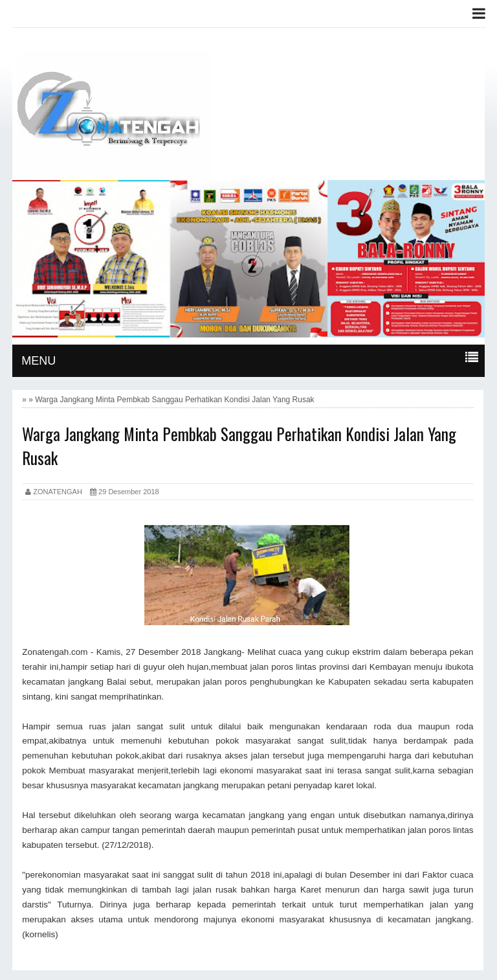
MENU (39, 361)
